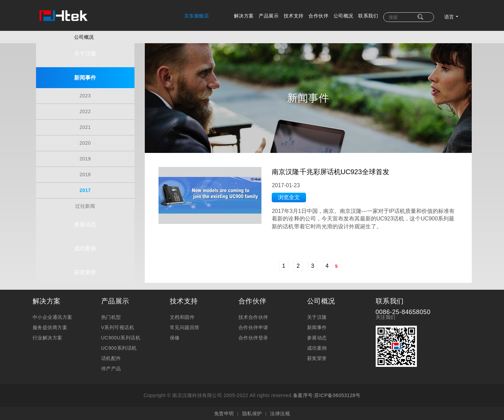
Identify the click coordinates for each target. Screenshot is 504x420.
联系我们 (368, 16)
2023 (85, 90)
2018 (85, 169)
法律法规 (280, 413)
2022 (85, 106)
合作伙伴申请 (253, 327)
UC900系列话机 (119, 347)
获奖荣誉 (85, 264)
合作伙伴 (318, 16)
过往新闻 (85, 201)
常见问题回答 (185, 327)
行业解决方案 (48, 337)
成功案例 (85, 240)
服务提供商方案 (50, 327)
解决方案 (244, 16)
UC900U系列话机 (121, 337)
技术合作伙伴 (253, 316)
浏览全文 (294, 206)
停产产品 (111, 368)
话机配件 (111, 358)
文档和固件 (182, 316)
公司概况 (343, 16)
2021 (85, 122)
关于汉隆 (85, 51)
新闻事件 (85, 75)
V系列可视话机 (118, 327)
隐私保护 (252, 413)
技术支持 (294, 16)
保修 (175, 337)
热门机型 (111, 316)
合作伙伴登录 (253, 337)
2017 (85, 185)
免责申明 (224, 413)
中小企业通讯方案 (52, 316)
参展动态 (85, 216)
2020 (85, 137)
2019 (85, 153)
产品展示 (269, 16)
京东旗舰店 (197, 16)
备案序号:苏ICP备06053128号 (327, 395)
